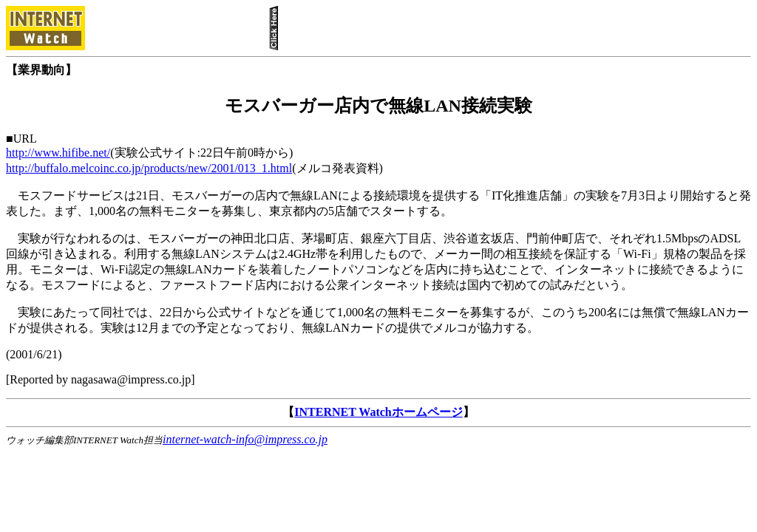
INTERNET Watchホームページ (378, 412)
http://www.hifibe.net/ (58, 153)
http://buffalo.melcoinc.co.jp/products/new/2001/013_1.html (149, 168)
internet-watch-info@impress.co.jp (245, 439)
